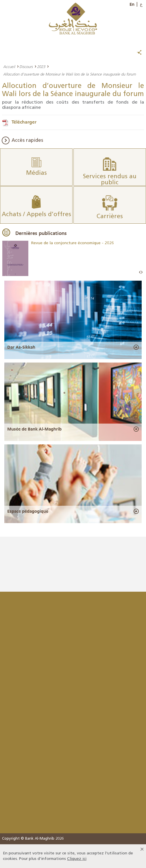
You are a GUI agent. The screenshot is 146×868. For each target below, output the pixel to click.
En (132, 4)
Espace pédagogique (28, 511)
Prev (140, 272)
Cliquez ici (77, 859)
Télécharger (24, 122)
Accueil (9, 67)
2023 (41, 67)
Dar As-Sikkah (21, 347)
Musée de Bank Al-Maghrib (34, 429)
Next (142, 272)
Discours (26, 67)
